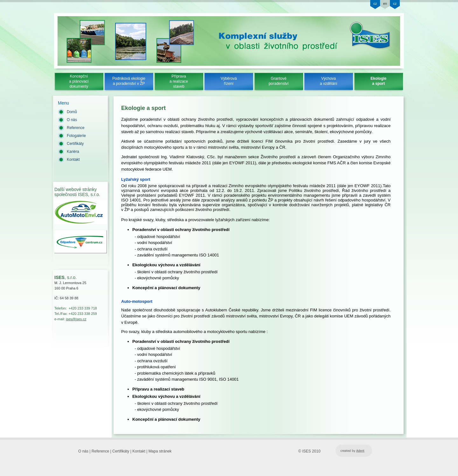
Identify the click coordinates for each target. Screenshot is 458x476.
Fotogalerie (76, 136)
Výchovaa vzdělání (329, 81)
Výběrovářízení (229, 81)
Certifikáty (75, 144)
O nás (72, 120)
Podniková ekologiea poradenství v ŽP (129, 81)
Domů (72, 112)
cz (375, 3)
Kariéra (73, 152)
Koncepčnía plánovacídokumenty (79, 81)
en (385, 3)
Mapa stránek (160, 451)
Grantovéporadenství (279, 81)
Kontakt (73, 160)
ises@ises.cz (76, 319)
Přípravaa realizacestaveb (179, 81)
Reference (76, 128)
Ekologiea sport (378, 81)
